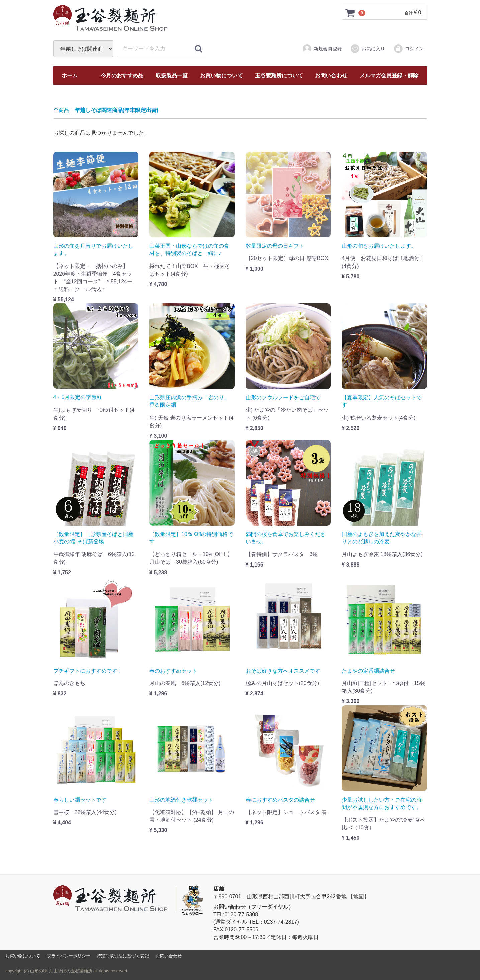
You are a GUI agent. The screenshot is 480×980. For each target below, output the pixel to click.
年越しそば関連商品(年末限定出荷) (117, 110)
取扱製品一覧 (172, 76)
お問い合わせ (331, 76)
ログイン (409, 49)
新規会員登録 (322, 49)
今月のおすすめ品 (122, 76)
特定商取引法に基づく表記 (123, 956)
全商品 (61, 110)
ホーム (70, 76)
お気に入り (367, 49)
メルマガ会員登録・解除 (389, 76)
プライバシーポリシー (69, 956)
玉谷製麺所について (279, 76)
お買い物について (221, 76)
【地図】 (359, 896)
